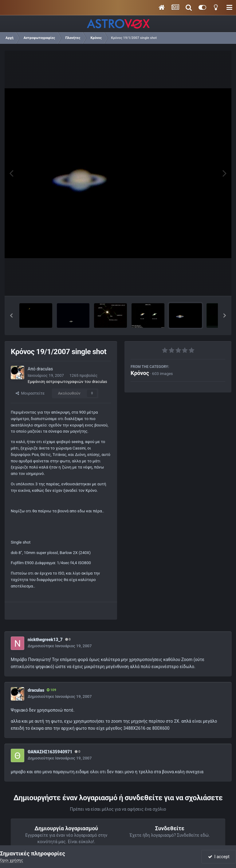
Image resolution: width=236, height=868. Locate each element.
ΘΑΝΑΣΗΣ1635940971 (50, 752)
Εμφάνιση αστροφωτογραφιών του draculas (67, 382)
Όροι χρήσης (12, 860)
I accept (219, 857)
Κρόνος (140, 373)
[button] (11, 315)
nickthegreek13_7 (45, 640)
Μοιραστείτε (30, 393)
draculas (45, 369)
